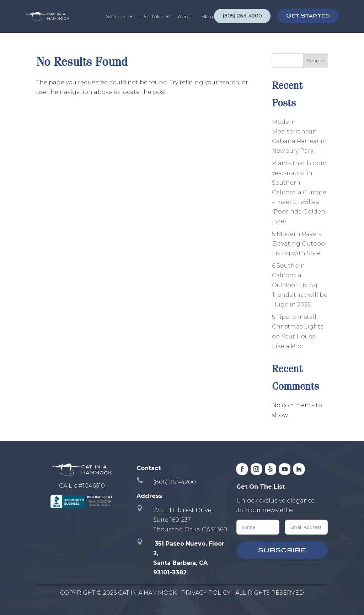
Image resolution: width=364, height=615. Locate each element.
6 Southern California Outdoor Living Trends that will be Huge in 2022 (300, 285)
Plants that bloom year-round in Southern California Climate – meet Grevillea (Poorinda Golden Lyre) (299, 192)
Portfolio (152, 16)
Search (315, 61)
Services (116, 16)
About (186, 16)
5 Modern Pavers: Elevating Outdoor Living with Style (300, 244)
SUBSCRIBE (282, 550)
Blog (207, 16)
